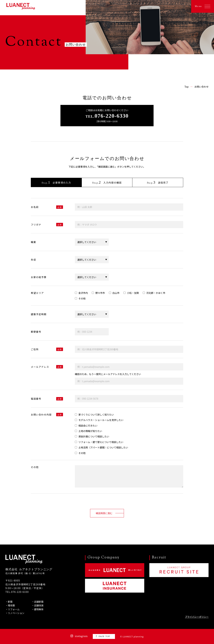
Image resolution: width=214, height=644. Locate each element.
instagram (79, 636)
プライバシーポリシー (197, 617)
